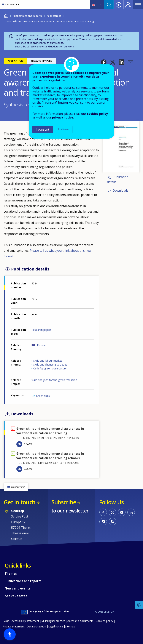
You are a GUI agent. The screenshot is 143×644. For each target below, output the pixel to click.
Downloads (120, 190)
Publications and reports (27, 16)
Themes (11, 573)
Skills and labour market (48, 361)
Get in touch (20, 502)
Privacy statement (14, 626)
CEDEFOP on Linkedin (131, 512)
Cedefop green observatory (50, 368)
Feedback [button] (139, 605)
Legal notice (56, 626)
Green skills (43, 396)
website (59, 43)
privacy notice (63, 117)
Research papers (42, 330)
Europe (41, 345)
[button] (104, 62)
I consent (43, 129)
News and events (18, 588)
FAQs (6, 621)
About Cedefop (16, 596)
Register (128, 5)
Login (119, 5)
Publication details (118, 180)
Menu (138, 5)
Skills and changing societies (50, 365)
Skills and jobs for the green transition (54, 380)
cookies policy (97, 114)
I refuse (63, 129)
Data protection (36, 626)
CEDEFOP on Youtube (122, 512)
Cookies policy (104, 621)
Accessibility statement (25, 621)
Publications (54, 16)
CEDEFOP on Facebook (103, 512)
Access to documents (80, 621)
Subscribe (21, 47)
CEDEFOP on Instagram (103, 522)
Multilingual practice (53, 621)
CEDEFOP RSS (112, 522)
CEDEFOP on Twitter (112, 512)
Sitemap (70, 626)
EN (19, 444)
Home (6, 15)
